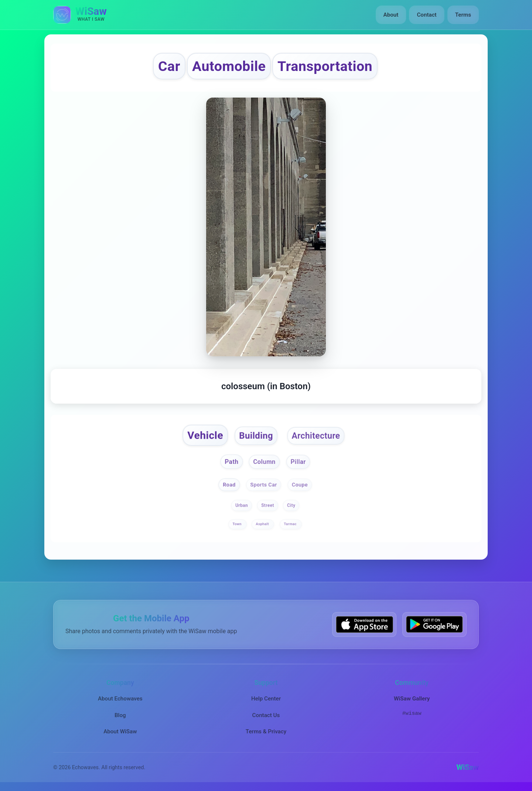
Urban (242, 505)
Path (231, 462)
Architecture (316, 436)
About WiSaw (120, 731)
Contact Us (266, 715)
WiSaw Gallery (412, 699)
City (291, 505)
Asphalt (263, 524)
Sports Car (264, 484)
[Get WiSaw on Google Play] (434, 624)
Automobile (229, 66)
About (391, 15)
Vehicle (205, 435)
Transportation (325, 66)
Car (169, 66)
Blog (120, 715)
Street (268, 505)
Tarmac (291, 524)
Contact (427, 15)
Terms (463, 15)
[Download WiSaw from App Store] (364, 624)
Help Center (266, 699)
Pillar (298, 462)
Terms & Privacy (266, 731)
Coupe (300, 484)
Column (264, 462)
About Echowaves (120, 699)
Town (238, 524)
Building (256, 436)
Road (229, 484)
